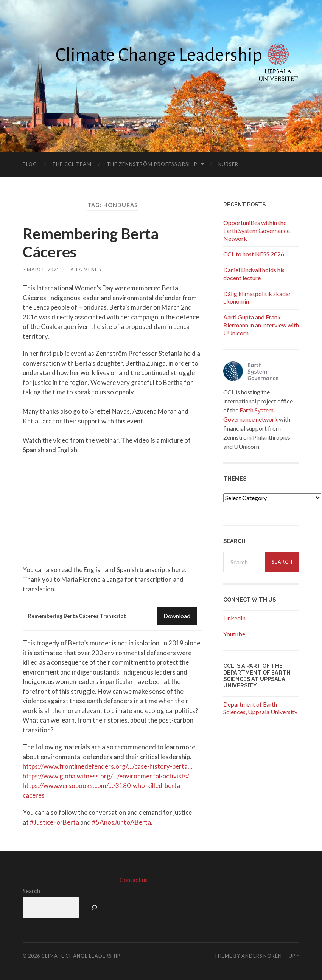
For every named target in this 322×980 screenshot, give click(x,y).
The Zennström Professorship (152, 164)
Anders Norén (262, 956)
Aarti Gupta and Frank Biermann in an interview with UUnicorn (261, 325)
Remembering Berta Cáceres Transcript (77, 616)
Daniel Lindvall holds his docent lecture (254, 274)
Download (177, 616)
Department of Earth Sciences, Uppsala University (260, 708)
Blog (30, 164)
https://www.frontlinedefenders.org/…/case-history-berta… (107, 766)
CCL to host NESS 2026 (254, 254)
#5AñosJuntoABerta (121, 822)
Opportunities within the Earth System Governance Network (257, 230)
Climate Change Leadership (81, 956)
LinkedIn (234, 618)
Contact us (134, 880)
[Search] (94, 907)
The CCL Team (72, 164)
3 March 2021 (41, 270)
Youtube (234, 634)
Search (31, 891)
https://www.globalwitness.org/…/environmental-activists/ (106, 776)
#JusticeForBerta (54, 822)
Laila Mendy (85, 270)
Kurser (228, 164)
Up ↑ (294, 956)
